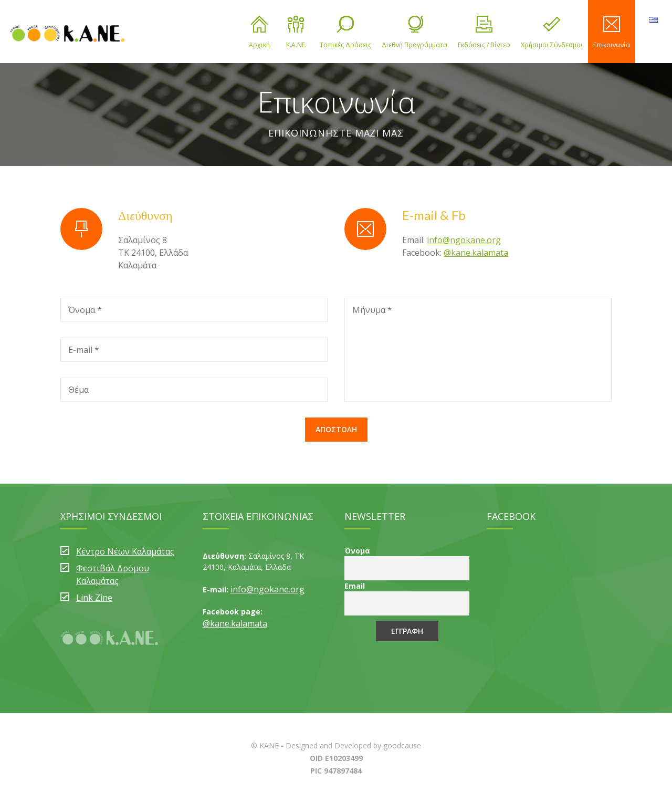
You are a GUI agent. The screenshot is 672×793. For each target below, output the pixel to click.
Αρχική (259, 33)
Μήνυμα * (372, 310)
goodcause (402, 745)
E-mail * (84, 350)
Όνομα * (85, 310)
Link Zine (94, 598)
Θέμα (78, 390)
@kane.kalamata (476, 253)
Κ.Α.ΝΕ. (296, 33)
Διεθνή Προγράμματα (414, 33)
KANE (269, 745)
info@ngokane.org (464, 240)
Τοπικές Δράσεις (345, 33)
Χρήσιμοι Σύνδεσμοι (552, 33)
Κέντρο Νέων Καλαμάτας (125, 551)
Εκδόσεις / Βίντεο (484, 33)
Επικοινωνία (612, 33)
